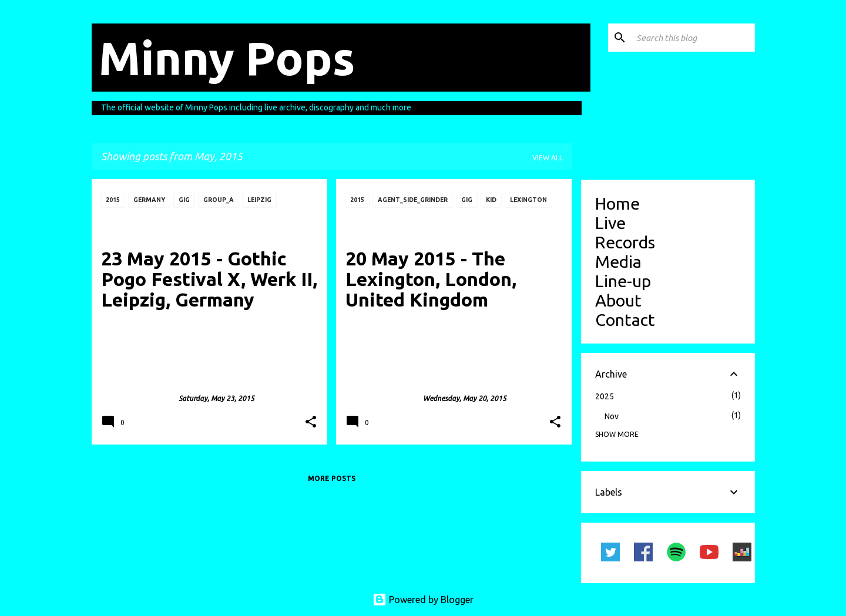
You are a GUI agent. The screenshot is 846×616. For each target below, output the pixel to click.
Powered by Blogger (423, 600)
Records (625, 242)
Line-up (623, 281)
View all (548, 158)
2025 (605, 396)
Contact (625, 319)
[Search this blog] (693, 38)
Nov (612, 416)
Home (617, 203)
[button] (311, 423)
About (618, 300)
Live (610, 223)
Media (618, 261)
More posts (332, 478)
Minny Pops (227, 58)
